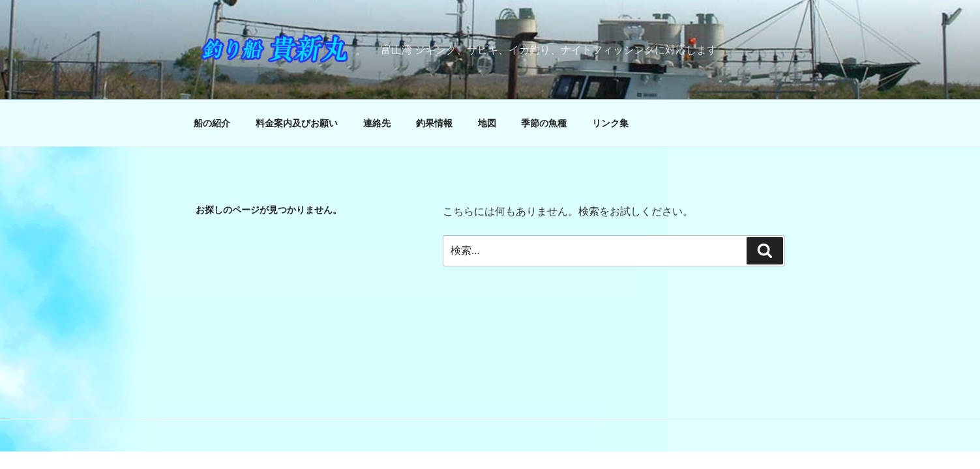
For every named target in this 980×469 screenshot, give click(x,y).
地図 (487, 123)
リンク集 (610, 123)
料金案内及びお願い (297, 123)
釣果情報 (434, 123)
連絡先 (377, 123)
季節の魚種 (544, 123)
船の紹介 (212, 123)
